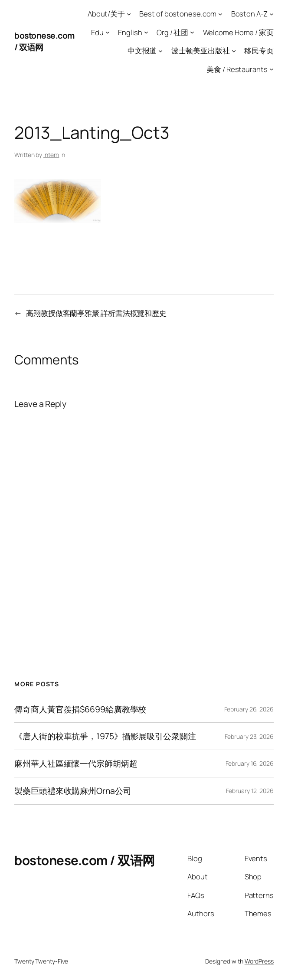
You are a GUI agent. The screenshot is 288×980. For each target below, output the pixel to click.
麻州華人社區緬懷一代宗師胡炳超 (76, 764)
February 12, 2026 (250, 791)
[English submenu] (146, 32)
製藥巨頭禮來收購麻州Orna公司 (73, 791)
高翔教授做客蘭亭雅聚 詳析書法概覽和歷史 (96, 313)
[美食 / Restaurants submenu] (272, 69)
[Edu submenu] (108, 32)
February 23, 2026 (249, 736)
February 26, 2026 (249, 709)
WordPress (259, 961)
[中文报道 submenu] (160, 51)
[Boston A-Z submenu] (272, 14)
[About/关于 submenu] (129, 14)
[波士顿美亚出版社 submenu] (234, 51)
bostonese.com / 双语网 (85, 860)
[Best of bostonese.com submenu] (220, 14)
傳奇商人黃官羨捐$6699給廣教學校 (80, 709)
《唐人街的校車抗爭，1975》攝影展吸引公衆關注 (105, 736)
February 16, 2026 (250, 763)
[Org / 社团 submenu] (192, 32)
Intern (51, 155)
